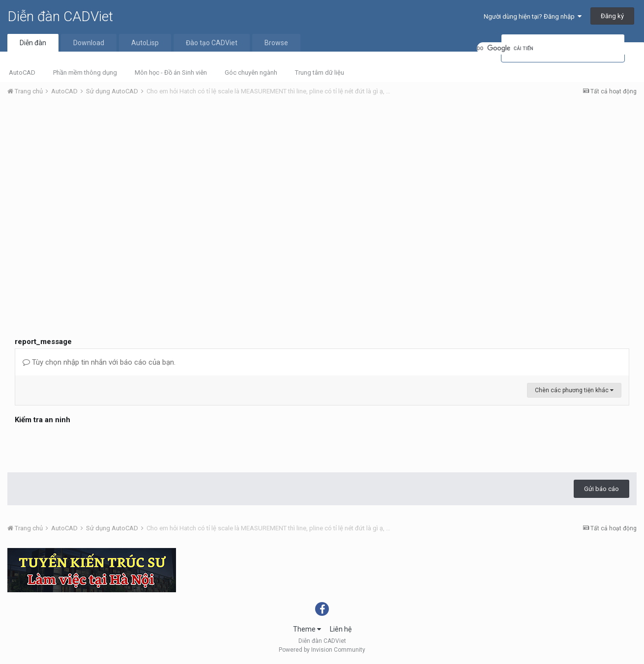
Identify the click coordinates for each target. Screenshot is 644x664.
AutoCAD (22, 72)
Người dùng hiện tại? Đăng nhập (533, 16)
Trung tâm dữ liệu (320, 72)
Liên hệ (341, 629)
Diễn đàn (33, 43)
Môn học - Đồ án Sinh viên (171, 72)
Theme (307, 629)
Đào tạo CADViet (212, 43)
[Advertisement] (322, 177)
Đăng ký (612, 16)
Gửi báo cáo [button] (601, 489)
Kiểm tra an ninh (43, 420)
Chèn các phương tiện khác (574, 390)
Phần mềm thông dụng (85, 72)
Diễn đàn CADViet (60, 16)
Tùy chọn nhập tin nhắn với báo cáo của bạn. (99, 362)
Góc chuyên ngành (251, 72)
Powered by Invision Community (322, 650)
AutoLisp (145, 43)
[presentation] (89, 446)
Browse (276, 43)
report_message (43, 342)
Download (89, 43)
